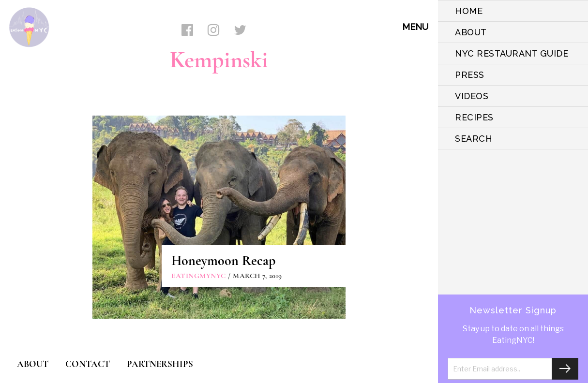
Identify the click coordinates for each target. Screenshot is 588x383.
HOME (469, 11)
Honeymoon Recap (223, 261)
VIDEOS (472, 96)
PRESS (470, 75)
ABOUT (471, 32)
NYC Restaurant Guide (512, 53)
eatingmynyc (199, 276)
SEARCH (474, 139)
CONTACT (88, 364)
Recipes (474, 117)
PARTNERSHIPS (160, 364)
